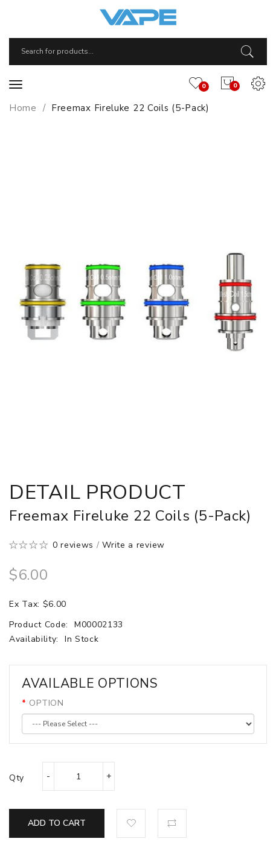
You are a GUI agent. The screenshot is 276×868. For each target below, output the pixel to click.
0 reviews (73, 545)
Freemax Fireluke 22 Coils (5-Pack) (130, 108)
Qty (17, 778)
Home (23, 108)
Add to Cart (57, 823)
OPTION (46, 703)
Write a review (133, 545)
